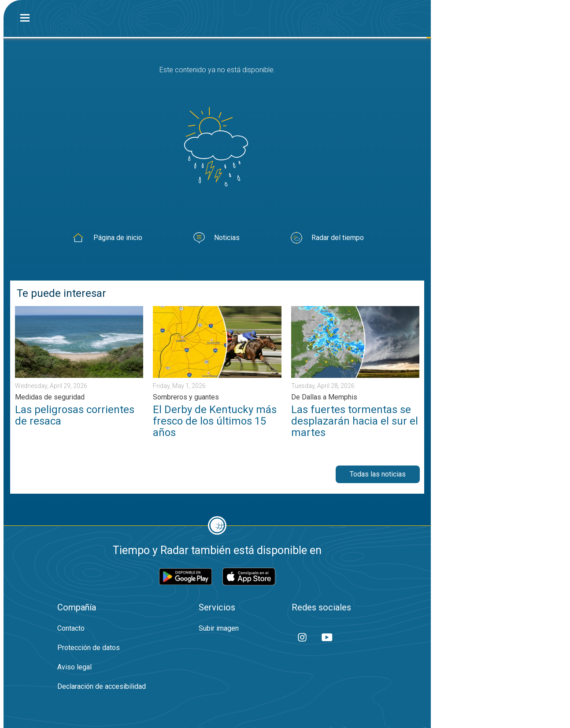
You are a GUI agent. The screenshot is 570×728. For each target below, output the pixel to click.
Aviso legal (74, 667)
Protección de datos (89, 648)
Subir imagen (219, 628)
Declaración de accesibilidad (102, 686)
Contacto (71, 628)
